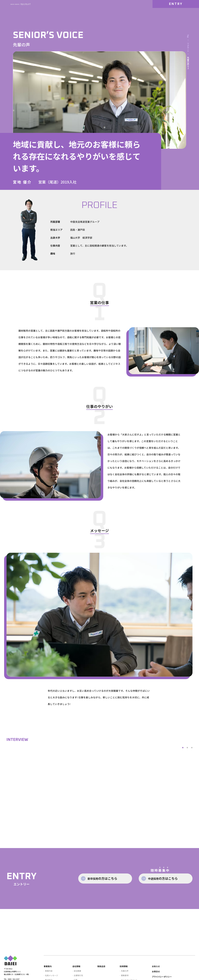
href (35, 803)
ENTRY (176, 10)
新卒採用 (107, 911)
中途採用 (167, 911)
